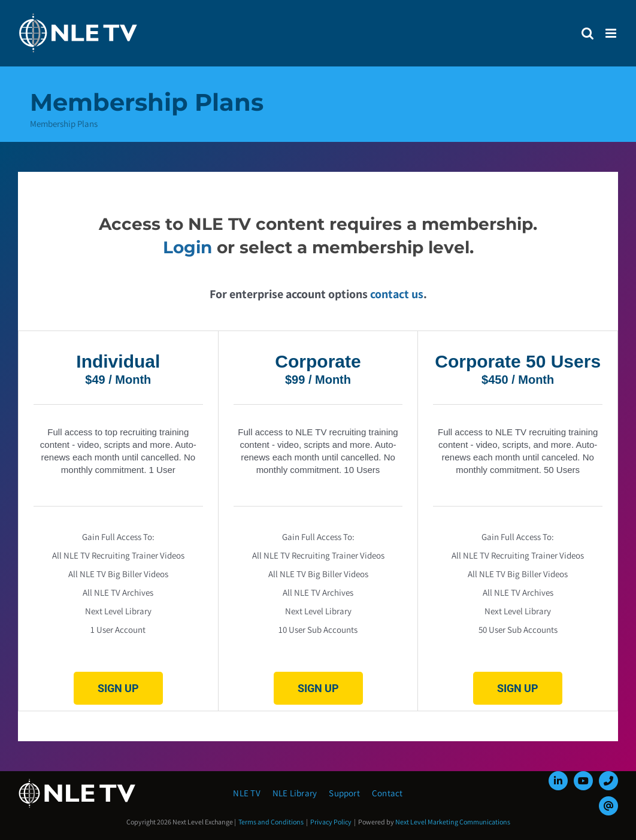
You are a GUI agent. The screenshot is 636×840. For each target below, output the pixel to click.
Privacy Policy (331, 822)
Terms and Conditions (271, 822)
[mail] (608, 806)
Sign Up (118, 688)
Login (187, 247)
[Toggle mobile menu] (612, 33)
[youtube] (583, 781)
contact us (397, 294)
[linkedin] (558, 781)
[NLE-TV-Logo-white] (78, 782)
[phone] (608, 781)
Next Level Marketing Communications (453, 822)
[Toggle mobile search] (587, 33)
